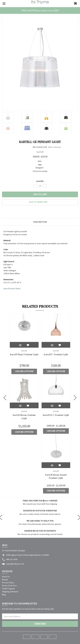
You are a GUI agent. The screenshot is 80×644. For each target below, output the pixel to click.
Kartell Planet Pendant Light (24, 354)
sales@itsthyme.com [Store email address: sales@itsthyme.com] (15, 564)
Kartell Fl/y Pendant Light (56, 415)
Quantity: (40, 181)
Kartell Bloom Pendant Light (24, 417)
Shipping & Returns (10, 592)
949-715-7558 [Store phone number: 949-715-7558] (12, 559)
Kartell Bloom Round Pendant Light (56, 476)
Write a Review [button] (54, 147)
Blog (4, 595)
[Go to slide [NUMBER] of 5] (5, 398)
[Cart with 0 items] (75, 4)
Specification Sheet (12, 288)
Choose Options (24, 371)
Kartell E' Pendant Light (56, 354)
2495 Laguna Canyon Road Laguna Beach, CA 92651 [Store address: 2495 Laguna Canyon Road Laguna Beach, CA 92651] (28, 555)
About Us (6, 577)
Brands (5, 580)
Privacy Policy (8, 583)
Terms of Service (9, 586)
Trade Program (8, 589)
